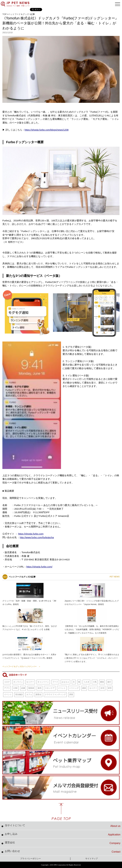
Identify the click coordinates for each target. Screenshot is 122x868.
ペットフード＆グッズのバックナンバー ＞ (21, 666)
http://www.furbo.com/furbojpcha (37, 537)
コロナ (7, 682)
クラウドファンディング (55, 694)
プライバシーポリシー (30, 859)
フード (55, 682)
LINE (15, 688)
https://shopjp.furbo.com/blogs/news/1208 (47, 130)
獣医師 (31, 688)
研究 (110, 688)
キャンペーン (43, 682)
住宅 (102, 688)
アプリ (7, 688)
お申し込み (63, 834)
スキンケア (50, 688)
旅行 (109, 682)
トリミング (74, 688)
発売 (40, 688)
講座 (84, 688)
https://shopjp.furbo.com (31, 534)
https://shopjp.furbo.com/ (39, 567)
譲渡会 (38, 694)
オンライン (18, 682)
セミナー (30, 682)
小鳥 (95, 682)
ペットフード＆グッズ (19, 14)
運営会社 (63, 843)
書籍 (102, 682)
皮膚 (23, 688)
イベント (62, 688)
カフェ (29, 694)
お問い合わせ (63, 851)
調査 (71, 694)
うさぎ (86, 682)
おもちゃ (65, 682)
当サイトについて (63, 826)
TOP (4, 14)
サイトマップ (91, 859)
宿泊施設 (19, 694)
